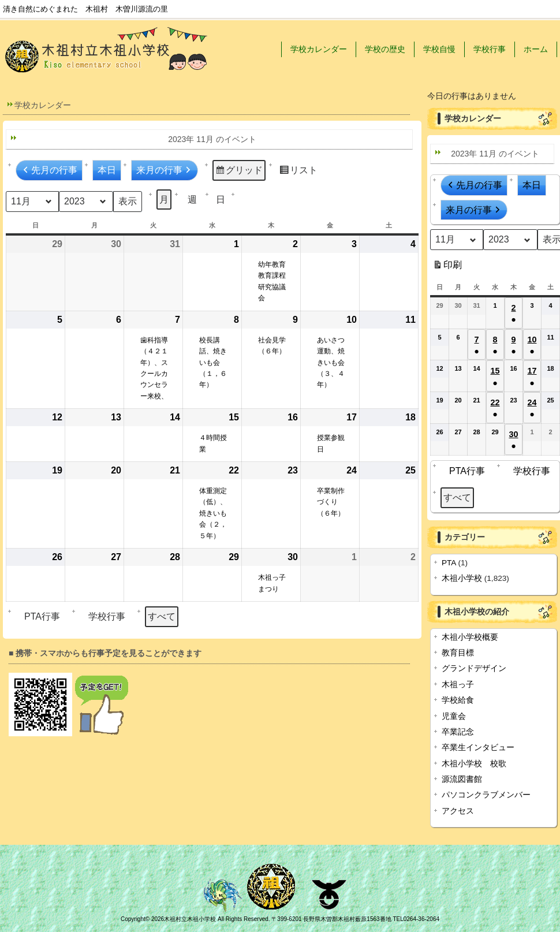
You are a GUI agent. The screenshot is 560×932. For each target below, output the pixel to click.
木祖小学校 (462, 578)
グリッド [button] (239, 172)
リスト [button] (298, 172)
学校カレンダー (319, 49)
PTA (449, 563)
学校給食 (458, 700)
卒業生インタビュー (478, 748)
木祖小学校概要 (470, 637)
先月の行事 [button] (49, 170)
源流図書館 (462, 779)
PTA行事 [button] (39, 616)
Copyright (133, 919)
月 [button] (164, 200)
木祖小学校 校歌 (474, 764)
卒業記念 (458, 732)
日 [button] (221, 200)
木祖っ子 (458, 685)
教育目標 (458, 653)
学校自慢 (439, 49)
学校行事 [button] (104, 616)
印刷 (447, 267)
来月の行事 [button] (165, 170)
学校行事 (490, 49)
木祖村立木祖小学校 (190, 919)
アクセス (458, 811)
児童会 (454, 716)
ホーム (536, 49)
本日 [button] (107, 170)
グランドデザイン (474, 668)
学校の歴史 (385, 49)
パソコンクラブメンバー (486, 795)
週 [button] (192, 200)
